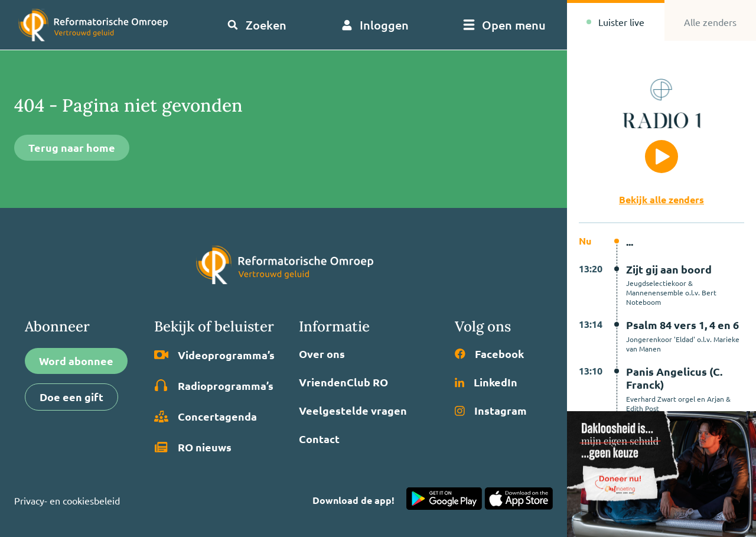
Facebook (489, 354)
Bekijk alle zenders (661, 199)
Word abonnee (76, 361)
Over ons (322, 354)
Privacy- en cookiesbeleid (67, 500)
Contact (319, 439)
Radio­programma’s (214, 386)
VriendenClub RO (343, 382)
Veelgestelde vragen (353, 411)
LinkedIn (486, 382)
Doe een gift (71, 397)
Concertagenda (206, 416)
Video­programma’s (214, 355)
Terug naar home (72, 147)
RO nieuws (193, 447)
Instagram (491, 411)
